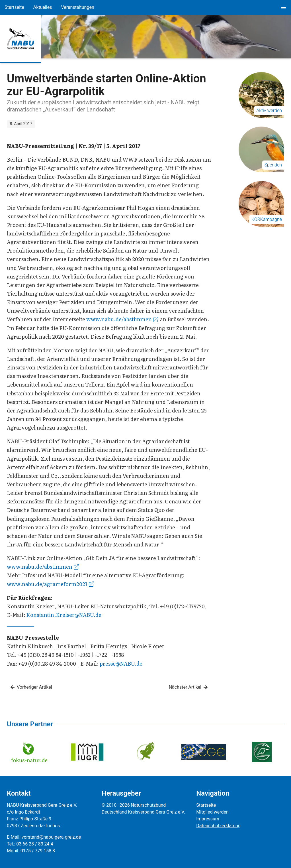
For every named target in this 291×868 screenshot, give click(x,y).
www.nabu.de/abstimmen (122, 319)
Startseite (14, 7)
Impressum (208, 819)
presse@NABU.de (121, 663)
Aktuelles (43, 7)
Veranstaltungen (77, 7)
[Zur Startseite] (21, 38)
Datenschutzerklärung (218, 826)
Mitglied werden (212, 812)
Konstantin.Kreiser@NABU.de (64, 615)
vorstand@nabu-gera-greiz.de (51, 837)
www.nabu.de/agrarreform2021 (50, 584)
